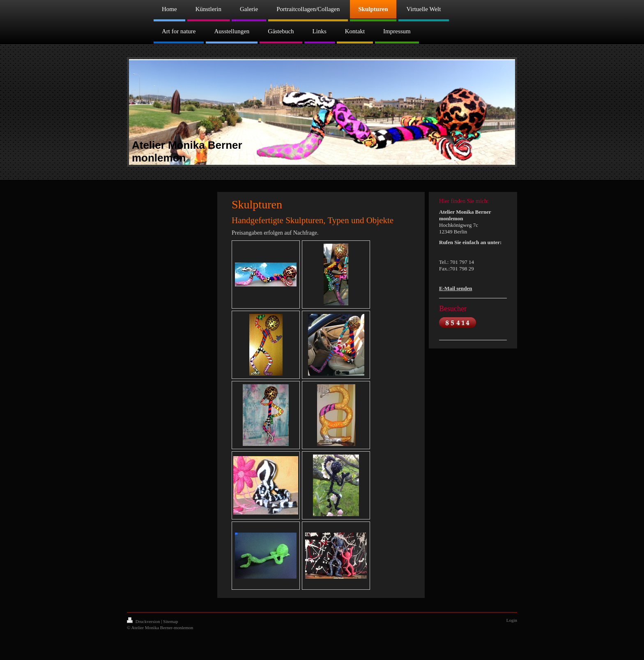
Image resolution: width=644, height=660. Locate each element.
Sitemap (170, 621)
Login (512, 620)
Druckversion (144, 621)
